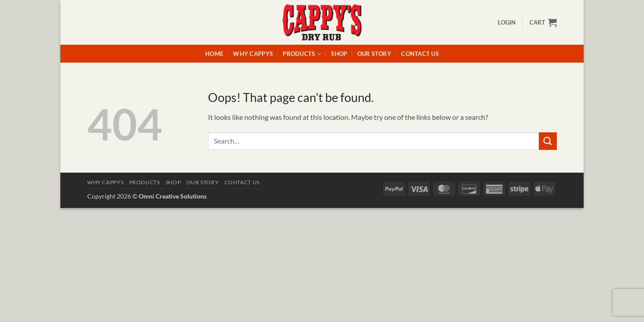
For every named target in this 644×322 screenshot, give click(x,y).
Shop (339, 54)
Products (302, 54)
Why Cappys (253, 54)
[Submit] (548, 141)
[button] (507, 22)
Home (214, 54)
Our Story (374, 54)
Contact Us (420, 54)
